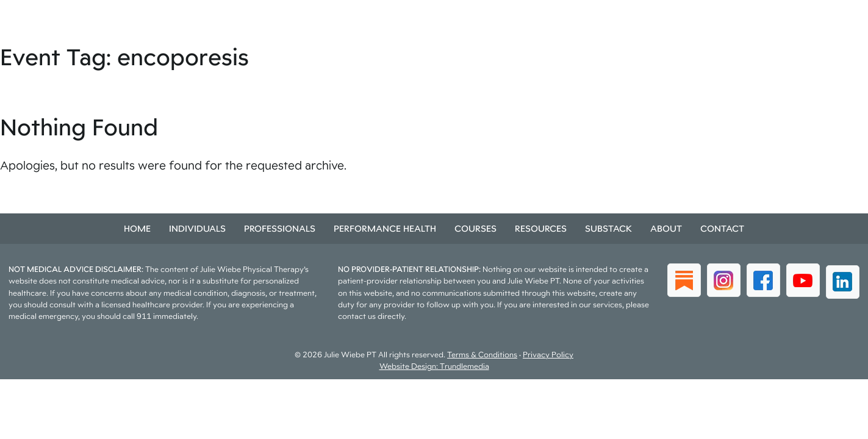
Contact (722, 228)
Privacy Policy (548, 355)
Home (137, 228)
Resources (541, 228)
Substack (608, 228)
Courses (475, 228)
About (666, 228)
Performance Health (385, 228)
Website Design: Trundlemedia (434, 366)
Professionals (280, 228)
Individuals (197, 228)
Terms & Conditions (482, 355)
